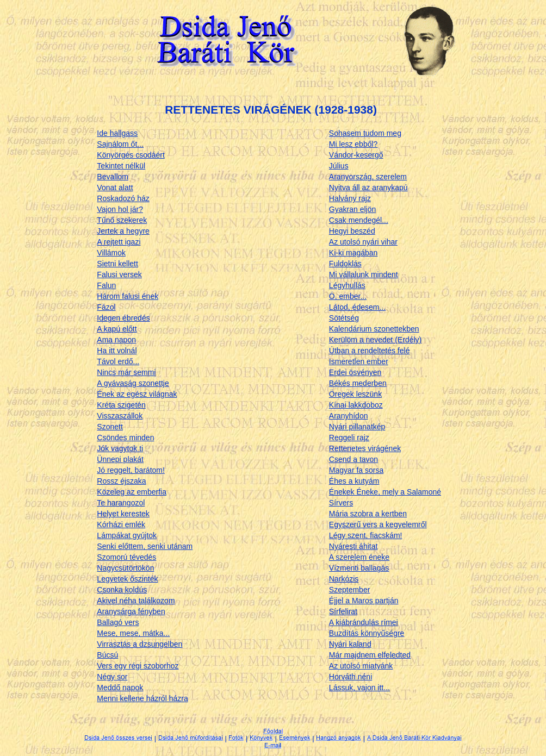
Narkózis (344, 579)
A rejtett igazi (119, 242)
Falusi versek (119, 274)
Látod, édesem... (357, 307)
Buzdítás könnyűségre (367, 633)
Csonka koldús (122, 590)
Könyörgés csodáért (131, 155)
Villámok (111, 253)
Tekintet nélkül (121, 166)
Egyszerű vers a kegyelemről (378, 524)
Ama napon (116, 340)
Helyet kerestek (123, 514)
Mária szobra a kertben (368, 514)
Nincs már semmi (126, 372)
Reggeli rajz (349, 438)
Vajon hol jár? (120, 209)
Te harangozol (121, 503)
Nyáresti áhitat (353, 546)
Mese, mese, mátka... (133, 633)
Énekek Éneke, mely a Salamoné (385, 492)
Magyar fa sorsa (356, 470)
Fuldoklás (345, 264)
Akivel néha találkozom (136, 601)
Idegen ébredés (123, 318)
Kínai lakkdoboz (356, 405)
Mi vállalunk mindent (364, 274)
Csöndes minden (125, 438)
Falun (106, 285)
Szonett (110, 427)
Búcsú (107, 655)
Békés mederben (358, 383)
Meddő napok (120, 688)
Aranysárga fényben (131, 611)
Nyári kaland (350, 644)
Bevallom (113, 177)
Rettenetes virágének (365, 448)
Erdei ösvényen (355, 372)
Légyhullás (347, 285)
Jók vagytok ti (120, 448)
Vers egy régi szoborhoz (138, 666)
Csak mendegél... (359, 220)
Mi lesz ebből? (353, 144)
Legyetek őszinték (127, 579)
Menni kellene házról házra (142, 698)
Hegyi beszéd (352, 231)
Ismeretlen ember (359, 361)
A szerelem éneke (359, 557)
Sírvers (341, 503)
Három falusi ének (128, 296)
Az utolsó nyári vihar (363, 242)
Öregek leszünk (355, 394)
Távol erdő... (118, 361)
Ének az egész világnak (137, 394)
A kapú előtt (117, 329)
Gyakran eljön (352, 209)
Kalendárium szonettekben (374, 329)
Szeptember (349, 590)
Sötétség (344, 318)
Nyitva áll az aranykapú (368, 188)
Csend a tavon (353, 459)
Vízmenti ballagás (359, 568)
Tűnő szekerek (122, 220)
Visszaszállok (120, 416)
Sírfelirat (343, 611)
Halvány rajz (350, 198)
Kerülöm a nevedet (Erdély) (375, 340)
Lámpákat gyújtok (127, 535)
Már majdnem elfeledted (370, 655)
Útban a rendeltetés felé (370, 351)
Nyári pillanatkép (357, 427)
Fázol (106, 307)
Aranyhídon (349, 416)
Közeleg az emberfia (132, 492)
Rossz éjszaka (121, 481)
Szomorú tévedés (126, 557)
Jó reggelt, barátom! (131, 470)
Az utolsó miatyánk (361, 666)
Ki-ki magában (353, 253)
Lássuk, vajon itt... (359, 688)
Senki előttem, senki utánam (145, 546)
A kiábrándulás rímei (364, 622)
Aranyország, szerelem (368, 177)
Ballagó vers (118, 622)
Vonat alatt (115, 188)
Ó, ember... (348, 296)
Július (339, 166)
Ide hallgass (117, 133)
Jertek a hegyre (123, 231)
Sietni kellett (117, 264)
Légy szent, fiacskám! (366, 535)
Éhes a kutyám (354, 481)
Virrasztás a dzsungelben (139, 644)
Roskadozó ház (123, 198)
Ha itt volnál (117, 351)
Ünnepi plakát (120, 459)
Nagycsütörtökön (125, 568)
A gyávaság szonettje (133, 383)
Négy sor (112, 677)
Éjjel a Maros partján (364, 601)
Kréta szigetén (121, 405)
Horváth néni (350, 677)
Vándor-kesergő (356, 155)
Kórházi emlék (121, 524)
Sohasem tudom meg (365, 133)
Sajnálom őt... (120, 144)
